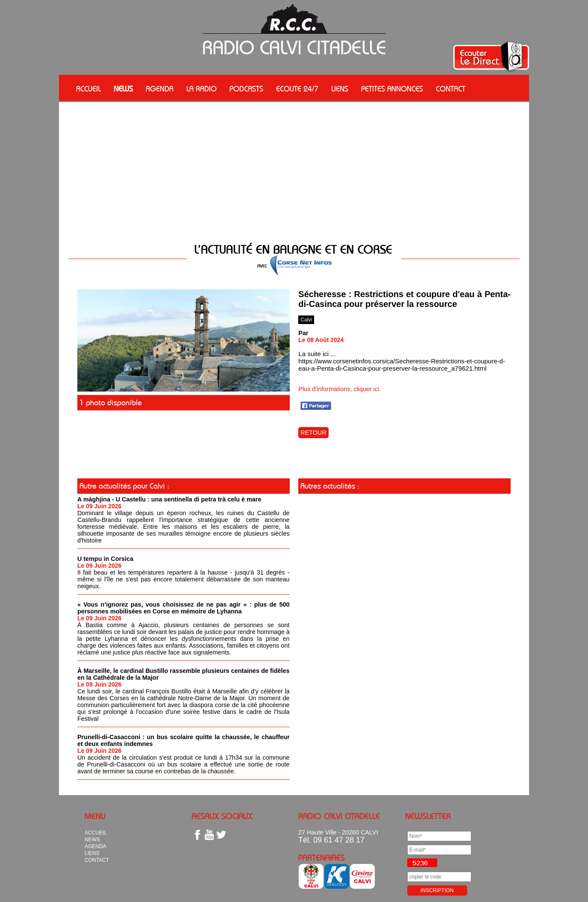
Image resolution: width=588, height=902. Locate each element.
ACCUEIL (88, 89)
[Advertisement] (294, 173)
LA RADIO (201, 89)
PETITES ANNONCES (392, 89)
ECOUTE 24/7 (297, 89)
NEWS (123, 89)
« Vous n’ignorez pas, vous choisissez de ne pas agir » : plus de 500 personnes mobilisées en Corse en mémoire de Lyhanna (184, 608)
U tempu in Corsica (105, 559)
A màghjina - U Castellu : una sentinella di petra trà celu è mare (169, 499)
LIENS (340, 89)
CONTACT (451, 89)
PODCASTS (246, 89)
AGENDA (160, 89)
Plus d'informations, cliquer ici (339, 389)
